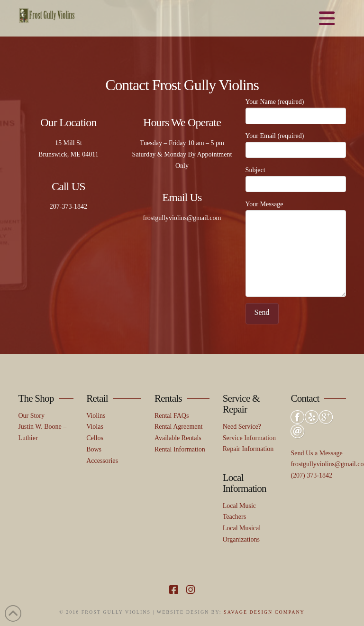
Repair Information (248, 449)
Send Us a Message (316, 453)
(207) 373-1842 (311, 475)
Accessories (102, 461)
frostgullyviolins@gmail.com (182, 218)
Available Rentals (178, 438)
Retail (97, 398)
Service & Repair (241, 404)
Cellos (95, 438)
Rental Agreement (178, 427)
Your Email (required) (296, 144)
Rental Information (180, 449)
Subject (296, 178)
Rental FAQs (172, 416)
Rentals (168, 398)
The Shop (36, 398)
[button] (327, 19)
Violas (95, 427)
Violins (96, 416)
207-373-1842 (68, 207)
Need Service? (242, 427)
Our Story (31, 416)
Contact (305, 398)
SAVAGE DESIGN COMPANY (264, 612)
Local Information (245, 483)
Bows (94, 449)
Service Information (249, 438)
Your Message (296, 210)
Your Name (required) (296, 110)
